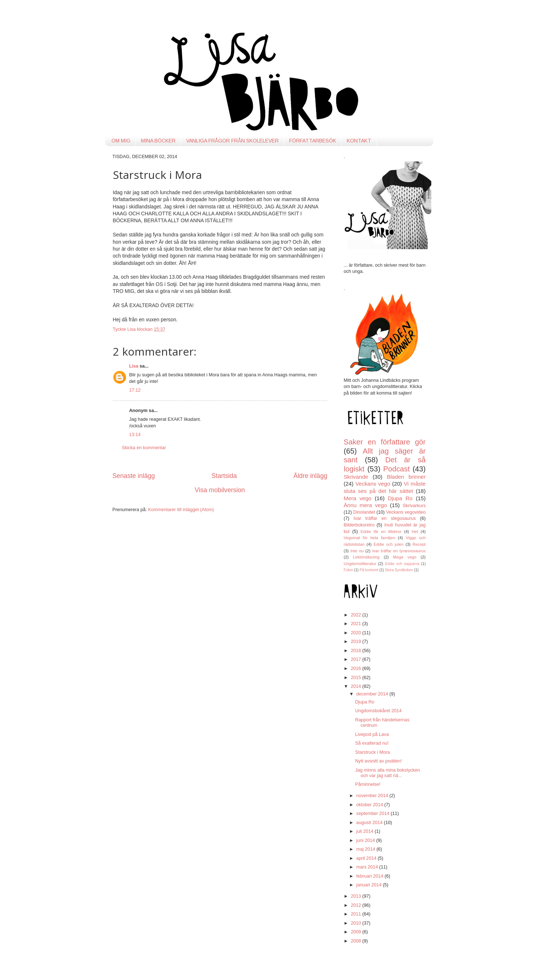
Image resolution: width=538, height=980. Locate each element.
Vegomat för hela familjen (370, 538)
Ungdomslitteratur (360, 564)
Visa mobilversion (220, 490)
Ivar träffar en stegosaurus (385, 518)
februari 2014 (370, 876)
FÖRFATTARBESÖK (313, 141)
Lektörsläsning (366, 557)
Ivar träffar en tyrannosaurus (399, 551)
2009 (357, 932)
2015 (357, 678)
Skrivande (356, 477)
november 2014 (373, 796)
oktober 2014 (370, 805)
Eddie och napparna (402, 564)
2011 (357, 914)
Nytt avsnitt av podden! (378, 761)
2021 (357, 624)
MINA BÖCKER (158, 141)
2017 (357, 659)
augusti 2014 (370, 823)
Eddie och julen (389, 544)
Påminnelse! (368, 784)
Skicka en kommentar (144, 448)
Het (415, 532)
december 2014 (373, 694)
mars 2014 (368, 867)
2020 (357, 633)
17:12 (135, 390)
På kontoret (369, 570)
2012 (357, 905)
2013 (357, 896)
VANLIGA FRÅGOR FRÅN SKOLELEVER (232, 141)
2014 (357, 686)
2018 (357, 651)
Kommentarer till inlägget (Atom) (181, 510)
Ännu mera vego (366, 505)
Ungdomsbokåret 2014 (378, 711)
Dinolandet (364, 512)
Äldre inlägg (310, 476)
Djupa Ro (400, 498)
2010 (357, 923)
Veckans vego (373, 484)
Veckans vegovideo (406, 512)
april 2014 (367, 858)
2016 (357, 669)
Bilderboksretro (359, 525)
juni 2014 (366, 840)
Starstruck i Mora (372, 752)
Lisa (134, 366)
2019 (357, 642)
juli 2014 (365, 831)
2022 (357, 615)
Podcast (396, 469)
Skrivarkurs (414, 506)
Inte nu (357, 551)
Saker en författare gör (385, 442)
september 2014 (374, 814)
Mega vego (405, 557)
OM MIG (121, 141)
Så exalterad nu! (372, 743)
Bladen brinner (406, 477)
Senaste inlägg (134, 476)
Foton (349, 570)
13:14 (135, 435)
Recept (419, 544)
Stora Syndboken (399, 570)
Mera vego (358, 498)
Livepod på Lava (372, 734)
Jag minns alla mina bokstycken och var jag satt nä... (388, 773)
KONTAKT (359, 141)
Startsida (224, 476)
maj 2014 (366, 849)
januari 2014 (370, 885)
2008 (357, 941)
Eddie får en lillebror (381, 532)
